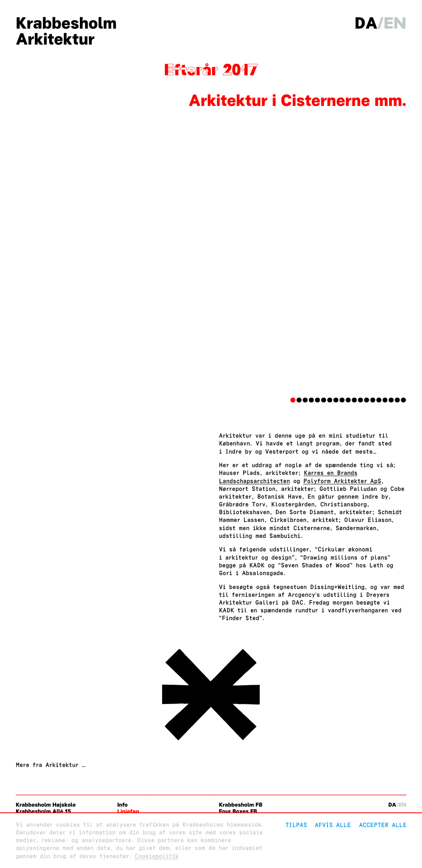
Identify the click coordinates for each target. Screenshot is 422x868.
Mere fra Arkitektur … (51, 765)
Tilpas (296, 825)
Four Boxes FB (238, 811)
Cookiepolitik (157, 856)
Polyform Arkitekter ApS (342, 481)
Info (123, 805)
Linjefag (128, 811)
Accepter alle (383, 825)
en (395, 23)
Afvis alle (333, 825)
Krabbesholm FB (241, 805)
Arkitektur (55, 39)
